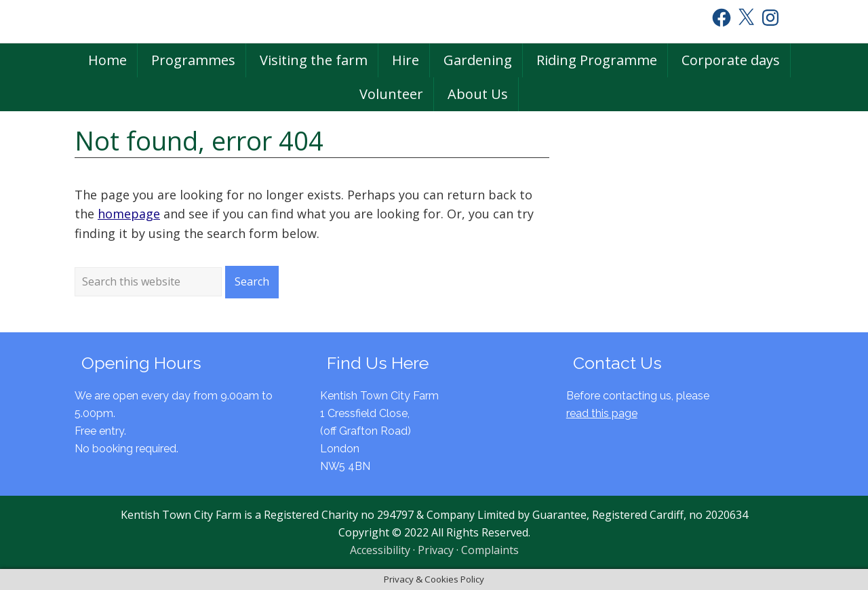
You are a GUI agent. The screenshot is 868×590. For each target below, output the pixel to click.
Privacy (436, 550)
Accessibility (380, 550)
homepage (129, 214)
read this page (602, 413)
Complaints (490, 550)
